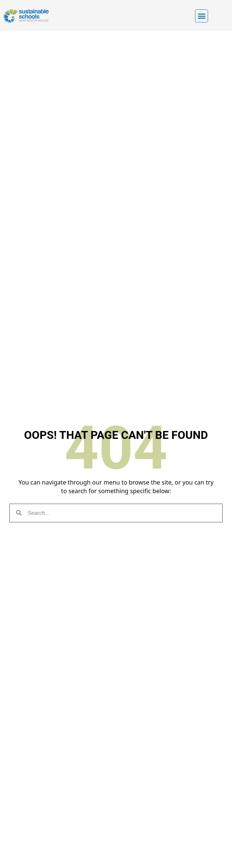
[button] (202, 16)
